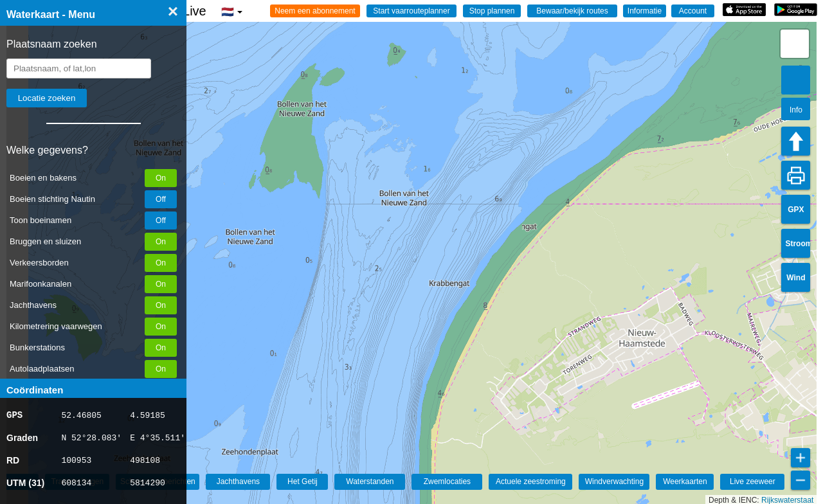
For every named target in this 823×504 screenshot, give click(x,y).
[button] (795, 44)
